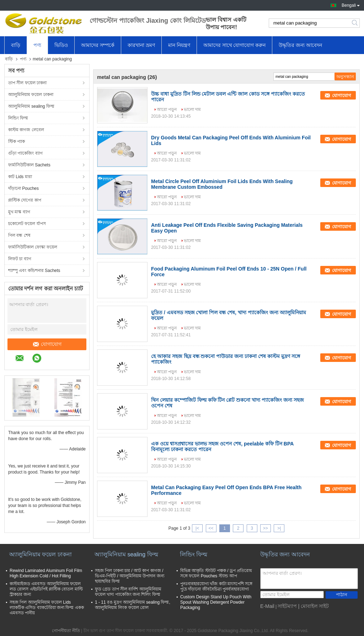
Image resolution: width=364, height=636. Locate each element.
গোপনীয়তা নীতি (66, 631)
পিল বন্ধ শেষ (19, 235)
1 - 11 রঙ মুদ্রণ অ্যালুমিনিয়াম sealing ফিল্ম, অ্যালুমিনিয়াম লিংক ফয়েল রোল (133, 605)
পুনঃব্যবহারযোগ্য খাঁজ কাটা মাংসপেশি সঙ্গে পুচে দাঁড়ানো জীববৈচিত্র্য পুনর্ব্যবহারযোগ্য (216, 586)
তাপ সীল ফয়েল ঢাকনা (27, 83)
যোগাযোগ (47, 344)
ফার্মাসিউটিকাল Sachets (29, 165)
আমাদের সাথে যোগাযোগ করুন (235, 45)
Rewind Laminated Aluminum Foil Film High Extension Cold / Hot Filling (46, 573)
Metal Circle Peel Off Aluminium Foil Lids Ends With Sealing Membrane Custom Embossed (222, 184)
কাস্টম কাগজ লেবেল (26, 130)
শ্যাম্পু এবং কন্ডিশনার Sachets (34, 271)
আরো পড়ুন (167, 109)
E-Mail (267, 606)
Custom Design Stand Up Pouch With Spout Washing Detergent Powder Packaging (216, 602)
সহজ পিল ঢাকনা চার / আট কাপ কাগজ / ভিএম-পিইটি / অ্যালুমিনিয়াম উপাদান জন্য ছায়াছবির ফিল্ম (130, 576)
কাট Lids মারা (20, 177)
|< (197, 528)
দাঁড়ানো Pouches (23, 188)
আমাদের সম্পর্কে (98, 45)
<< (211, 528)
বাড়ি (16, 45)
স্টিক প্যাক (17, 141)
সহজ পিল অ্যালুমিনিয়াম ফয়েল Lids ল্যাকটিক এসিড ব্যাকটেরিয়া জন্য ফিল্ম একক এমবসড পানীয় (47, 608)
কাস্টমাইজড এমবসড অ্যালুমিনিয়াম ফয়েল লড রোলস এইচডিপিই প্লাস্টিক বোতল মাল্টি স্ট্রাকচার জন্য (46, 589)
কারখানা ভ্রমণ (141, 45)
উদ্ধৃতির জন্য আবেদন (300, 45)
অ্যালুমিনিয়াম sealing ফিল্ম (31, 106)
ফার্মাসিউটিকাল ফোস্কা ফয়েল (33, 247)
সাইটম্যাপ (287, 606)
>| (279, 528)
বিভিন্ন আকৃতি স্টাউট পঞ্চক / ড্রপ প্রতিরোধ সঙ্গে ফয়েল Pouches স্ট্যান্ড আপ (216, 573)
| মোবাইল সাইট (314, 606)
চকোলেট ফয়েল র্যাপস (27, 224)
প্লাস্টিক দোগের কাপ (25, 200)
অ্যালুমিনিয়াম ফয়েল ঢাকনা (31, 95)
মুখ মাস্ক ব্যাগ (19, 212)
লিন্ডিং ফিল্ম (18, 118)
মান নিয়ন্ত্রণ (179, 45)
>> (266, 528)
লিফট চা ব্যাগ (20, 259)
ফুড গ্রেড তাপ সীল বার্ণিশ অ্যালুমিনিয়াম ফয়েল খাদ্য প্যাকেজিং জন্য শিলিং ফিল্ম (128, 592)
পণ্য (37, 45)
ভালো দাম (192, 109)
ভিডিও (61, 45)
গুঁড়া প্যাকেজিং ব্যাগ (25, 153)
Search (355, 23)
